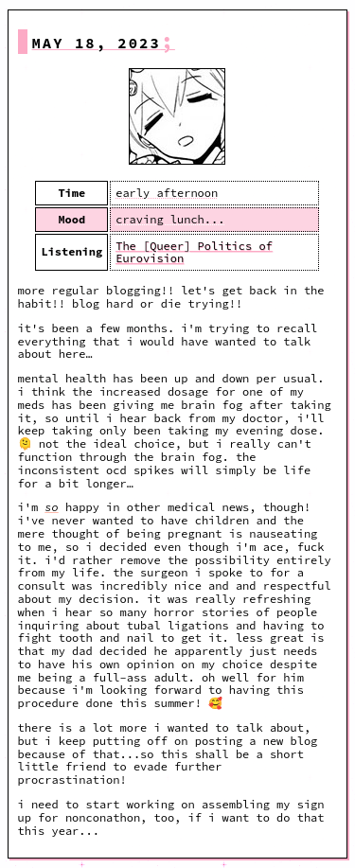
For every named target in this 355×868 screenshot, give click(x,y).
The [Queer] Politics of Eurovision (194, 252)
